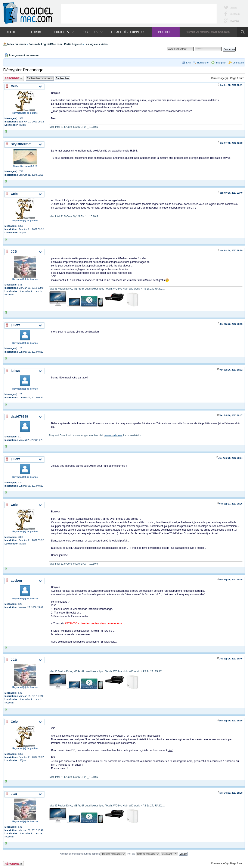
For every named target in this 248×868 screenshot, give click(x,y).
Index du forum (17, 44)
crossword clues (113, 435)
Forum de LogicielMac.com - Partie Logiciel (55, 44)
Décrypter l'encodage (23, 70)
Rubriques (92, 32)
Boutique (166, 32)
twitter (234, 7)
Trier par (143, 854)
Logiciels (64, 32)
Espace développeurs (128, 32)
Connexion (238, 63)
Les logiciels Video (96, 44)
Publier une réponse (13, 78)
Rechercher (203, 63)
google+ (235, 20)
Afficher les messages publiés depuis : (93, 854)
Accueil (12, 32)
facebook (235, 14)
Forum (36, 32)
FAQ (189, 63)
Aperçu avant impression (24, 55)
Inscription (221, 63)
